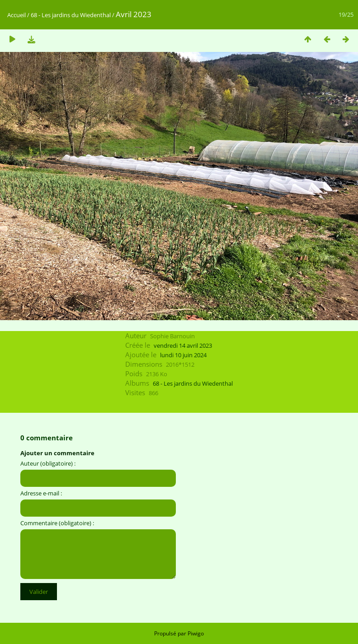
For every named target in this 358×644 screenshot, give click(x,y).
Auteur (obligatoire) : (48, 463)
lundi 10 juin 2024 (183, 355)
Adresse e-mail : (41, 493)
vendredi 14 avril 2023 (183, 345)
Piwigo (196, 633)
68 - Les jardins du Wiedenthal (71, 15)
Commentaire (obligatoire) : (57, 523)
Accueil (16, 15)
